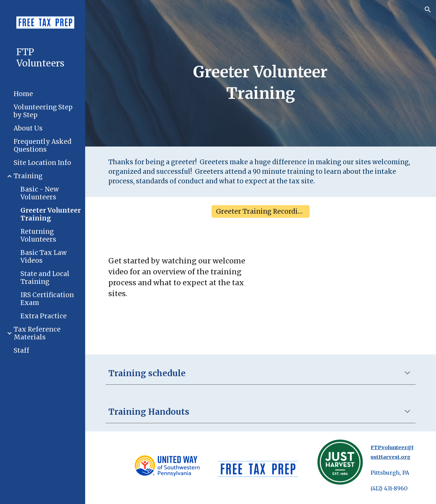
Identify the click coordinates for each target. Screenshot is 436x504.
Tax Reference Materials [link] (37, 333)
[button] (428, 10)
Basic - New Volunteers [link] (40, 193)
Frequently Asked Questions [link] (43, 146)
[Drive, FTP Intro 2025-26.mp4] (340, 290)
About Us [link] (28, 128)
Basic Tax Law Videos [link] (44, 257)
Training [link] (28, 176)
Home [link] (23, 94)
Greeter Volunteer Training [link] (51, 214)
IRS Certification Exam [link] (47, 299)
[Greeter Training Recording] (261, 212)
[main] (260, 83)
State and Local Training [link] (45, 278)
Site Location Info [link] (42, 163)
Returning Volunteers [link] (38, 235)
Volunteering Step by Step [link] (43, 111)
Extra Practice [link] (44, 316)
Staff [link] (21, 350)
